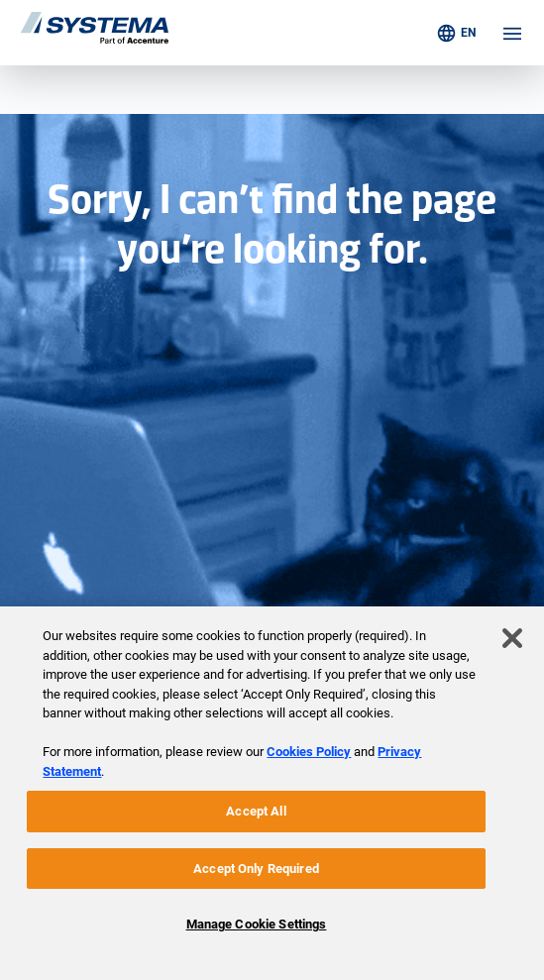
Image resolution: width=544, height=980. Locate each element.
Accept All (256, 811)
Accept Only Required (256, 869)
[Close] (512, 638)
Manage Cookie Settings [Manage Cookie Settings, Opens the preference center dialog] (257, 924)
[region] (272, 793)
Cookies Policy (309, 752)
